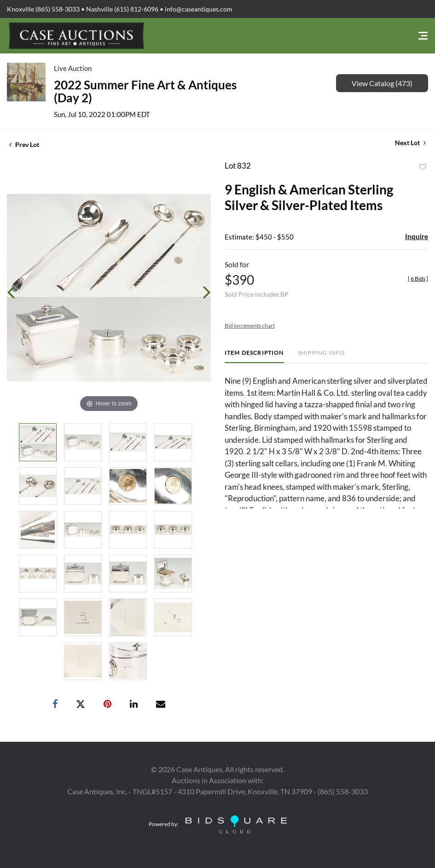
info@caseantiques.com (199, 9)
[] (418, 279)
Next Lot (410, 143)
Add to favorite (423, 167)
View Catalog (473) (382, 83)
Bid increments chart (250, 325)
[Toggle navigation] (423, 36)
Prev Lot (24, 144)
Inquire (417, 236)
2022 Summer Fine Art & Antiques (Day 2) (145, 91)
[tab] (254, 356)
